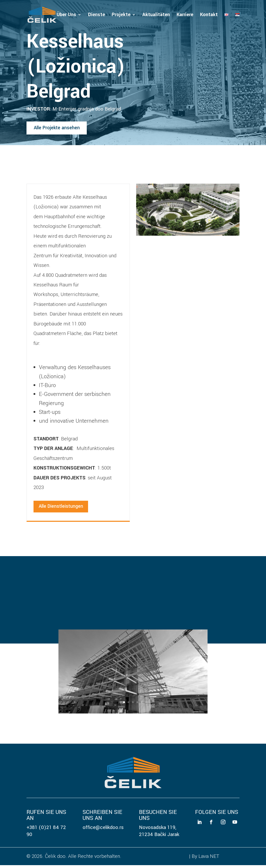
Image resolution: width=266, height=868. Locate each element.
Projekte (121, 16)
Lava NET (209, 859)
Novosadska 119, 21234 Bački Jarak (159, 834)
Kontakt (209, 16)
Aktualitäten (156, 16)
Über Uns (66, 16)
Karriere (185, 16)
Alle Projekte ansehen (59, 129)
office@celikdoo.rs (103, 830)
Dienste (97, 16)
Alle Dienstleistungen (62, 509)
